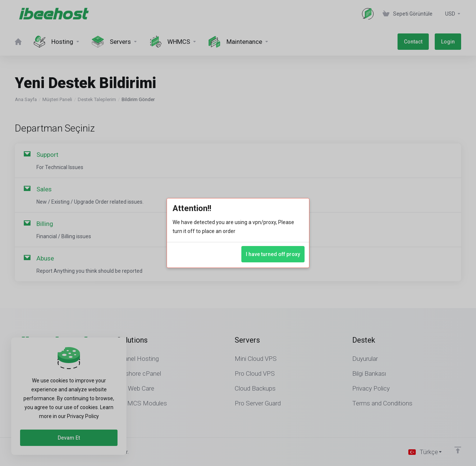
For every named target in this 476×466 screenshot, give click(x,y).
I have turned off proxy (273, 254)
